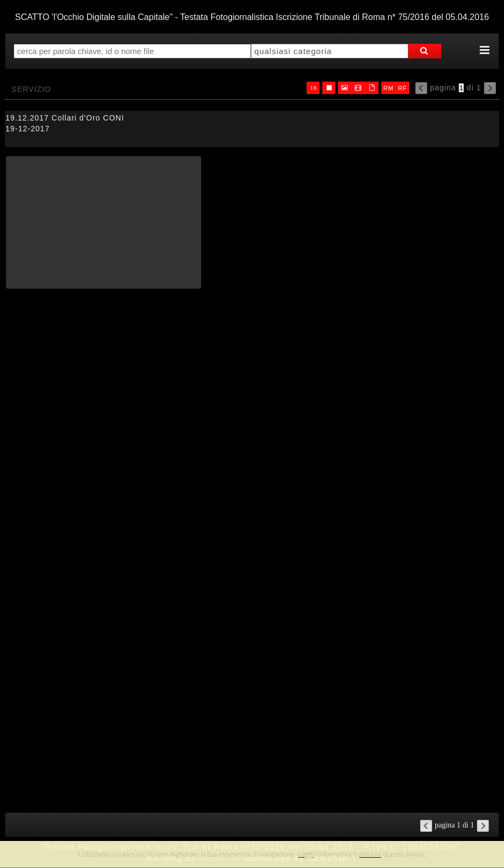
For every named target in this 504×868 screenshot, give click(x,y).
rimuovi (370, 854)
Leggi (306, 854)
